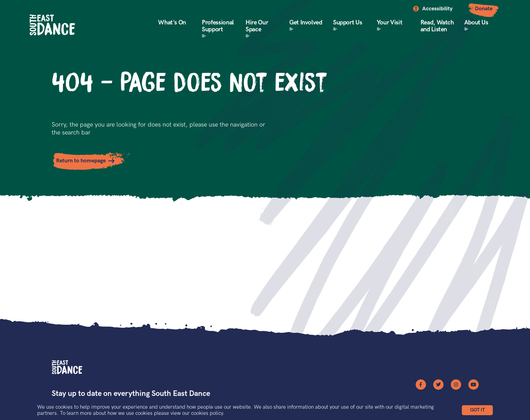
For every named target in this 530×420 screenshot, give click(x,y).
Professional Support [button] (218, 26)
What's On (172, 23)
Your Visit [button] (389, 23)
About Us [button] (476, 23)
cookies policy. (208, 413)
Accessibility (437, 9)
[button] (477, 410)
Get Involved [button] (306, 23)
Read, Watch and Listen (437, 26)
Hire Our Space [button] (257, 26)
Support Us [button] (347, 23)
